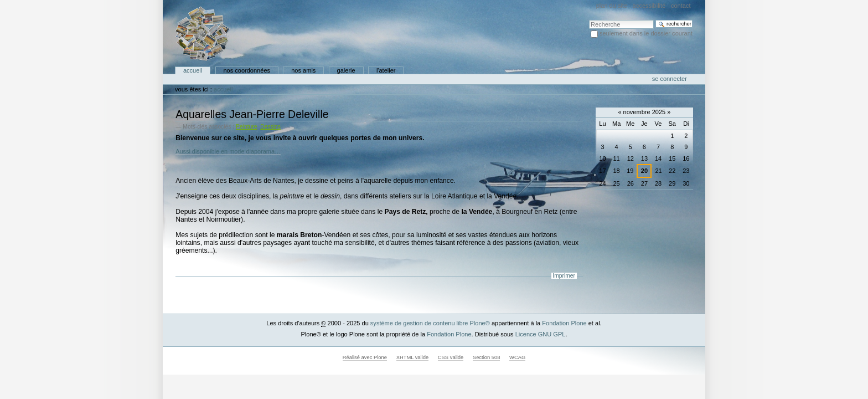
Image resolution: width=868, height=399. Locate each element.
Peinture (246, 127)
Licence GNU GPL (541, 334)
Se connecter (670, 79)
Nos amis (303, 70)
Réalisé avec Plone (365, 357)
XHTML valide (413, 357)
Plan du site (612, 6)
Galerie (346, 70)
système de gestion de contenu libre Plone (430, 323)
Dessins (270, 127)
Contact (681, 6)
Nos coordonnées (247, 70)
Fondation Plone (564, 323)
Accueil (193, 70)
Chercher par (589, 20)
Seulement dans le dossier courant (646, 33)
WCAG (517, 357)
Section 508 (487, 357)
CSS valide (451, 357)
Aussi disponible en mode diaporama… (228, 151)
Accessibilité (649, 6)
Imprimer (564, 276)
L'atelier (386, 70)
